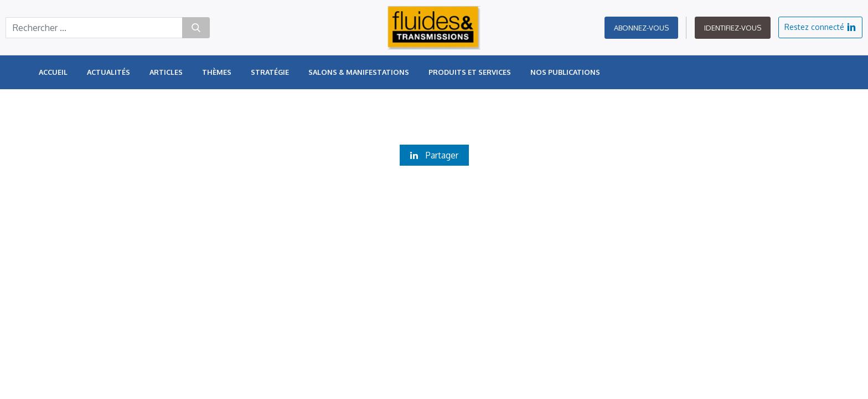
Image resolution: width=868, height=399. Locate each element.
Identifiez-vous (733, 28)
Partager (434, 155)
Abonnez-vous (641, 28)
